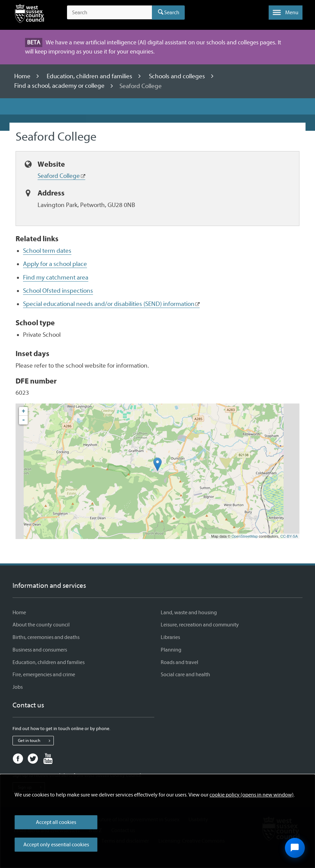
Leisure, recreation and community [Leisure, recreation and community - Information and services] (200, 625)
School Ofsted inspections (58, 291)
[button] (286, 13)
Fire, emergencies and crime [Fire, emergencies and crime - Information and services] (44, 675)
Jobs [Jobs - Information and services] (18, 687)
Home (23, 76)
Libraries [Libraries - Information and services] (170, 637)
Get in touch (36, 741)
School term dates (47, 251)
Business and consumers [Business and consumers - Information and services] (40, 650)
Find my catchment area (56, 277)
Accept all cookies (56, 822)
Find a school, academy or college (60, 86)
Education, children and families (90, 76)
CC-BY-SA (289, 536)
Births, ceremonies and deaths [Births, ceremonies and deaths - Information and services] (46, 637)
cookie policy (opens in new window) (252, 795)
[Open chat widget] (295, 848)
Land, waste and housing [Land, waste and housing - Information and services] (189, 613)
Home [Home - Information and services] (19, 613)
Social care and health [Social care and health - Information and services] (185, 675)
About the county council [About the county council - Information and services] (41, 625)
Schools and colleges (178, 76)
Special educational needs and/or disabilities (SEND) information (109, 304)
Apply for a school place (55, 264)
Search (172, 13)
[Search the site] (109, 13)
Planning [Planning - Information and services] (171, 650)
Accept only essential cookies (56, 845)
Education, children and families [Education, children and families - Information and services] (49, 662)
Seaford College (59, 176)
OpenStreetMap (245, 536)
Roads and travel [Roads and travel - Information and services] (179, 662)
